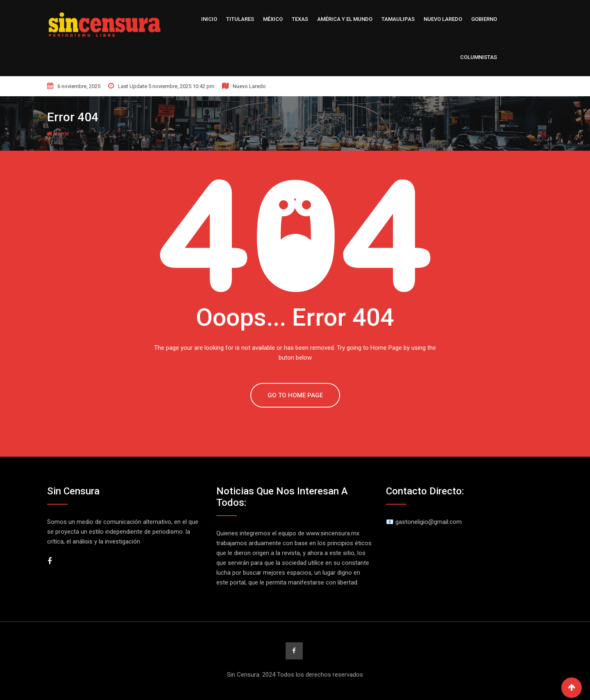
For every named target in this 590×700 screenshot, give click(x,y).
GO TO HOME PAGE (295, 395)
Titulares (240, 19)
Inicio (209, 19)
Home (58, 134)
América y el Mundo (345, 19)
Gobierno (484, 19)
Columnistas (479, 57)
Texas (300, 19)
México (273, 19)
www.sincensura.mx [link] (333, 533)
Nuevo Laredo (443, 19)
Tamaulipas (398, 19)
